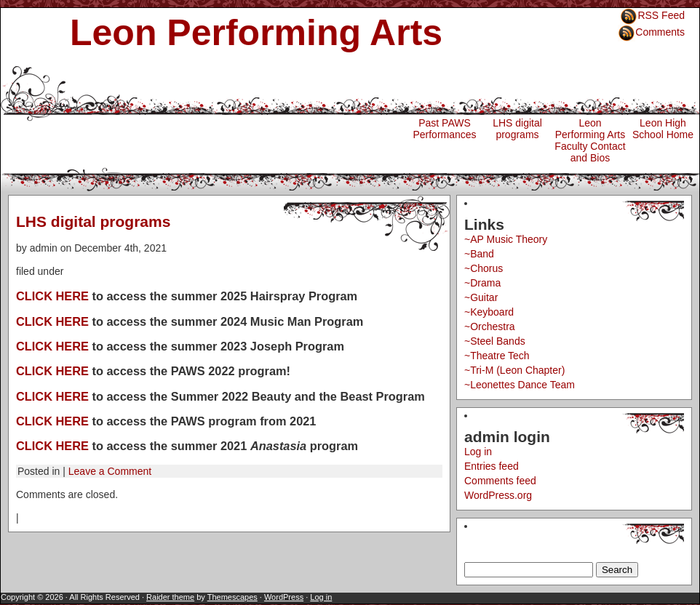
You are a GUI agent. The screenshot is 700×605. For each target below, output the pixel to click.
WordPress (284, 597)
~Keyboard (489, 312)
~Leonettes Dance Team (520, 385)
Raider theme (170, 597)
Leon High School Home (663, 129)
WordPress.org (498, 495)
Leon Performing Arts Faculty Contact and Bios (590, 140)
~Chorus (484, 268)
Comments (660, 32)
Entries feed (492, 466)
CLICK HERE (52, 296)
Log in (478, 452)
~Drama (482, 283)
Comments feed (500, 481)
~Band (479, 254)
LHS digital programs (517, 129)
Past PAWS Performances (444, 129)
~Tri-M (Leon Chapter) (514, 370)
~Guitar (481, 297)
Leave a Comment (110, 471)
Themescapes (232, 597)
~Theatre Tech (497, 356)
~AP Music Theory (506, 239)
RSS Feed (661, 15)
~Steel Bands (495, 341)
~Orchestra (490, 326)
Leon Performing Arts (256, 33)
